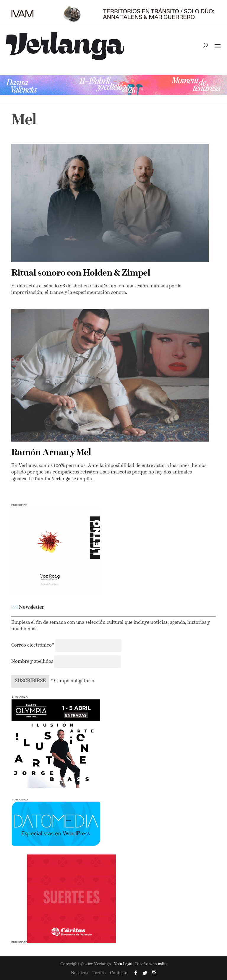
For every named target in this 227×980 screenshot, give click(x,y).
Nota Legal (123, 964)
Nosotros (80, 973)
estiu (162, 964)
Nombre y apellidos (32, 662)
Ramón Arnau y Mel (51, 453)
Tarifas (99, 973)
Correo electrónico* (33, 645)
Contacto (119, 973)
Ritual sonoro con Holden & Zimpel (81, 273)
